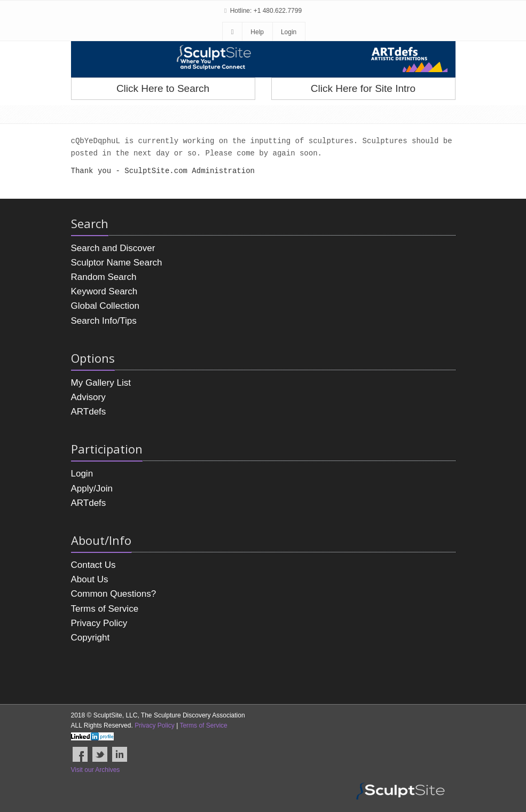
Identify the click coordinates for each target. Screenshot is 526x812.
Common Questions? (114, 594)
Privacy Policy (99, 623)
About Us (90, 579)
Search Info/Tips (104, 321)
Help (257, 32)
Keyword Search (104, 291)
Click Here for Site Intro (363, 88)
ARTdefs (89, 412)
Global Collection (105, 306)
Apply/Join (92, 489)
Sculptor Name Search (117, 263)
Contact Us (93, 565)
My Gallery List (101, 383)
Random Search (104, 277)
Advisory (88, 397)
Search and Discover (113, 248)
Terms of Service (105, 609)
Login (289, 32)
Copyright (91, 638)
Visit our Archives (96, 770)
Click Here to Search (163, 88)
